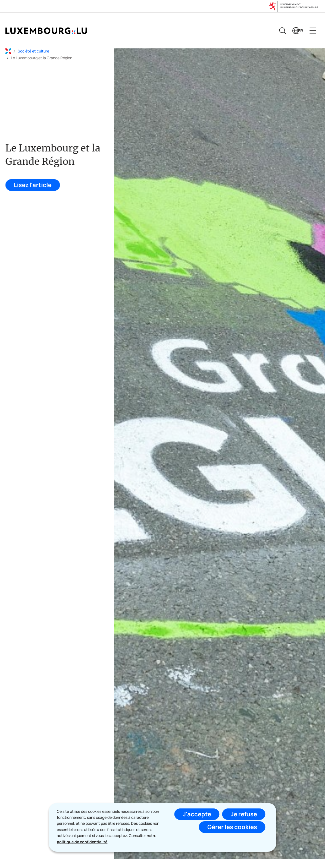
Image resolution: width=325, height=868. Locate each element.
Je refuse (244, 814)
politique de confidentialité (82, 842)
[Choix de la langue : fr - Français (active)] (298, 31)
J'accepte (197, 814)
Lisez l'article (32, 185)
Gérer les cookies (232, 827)
